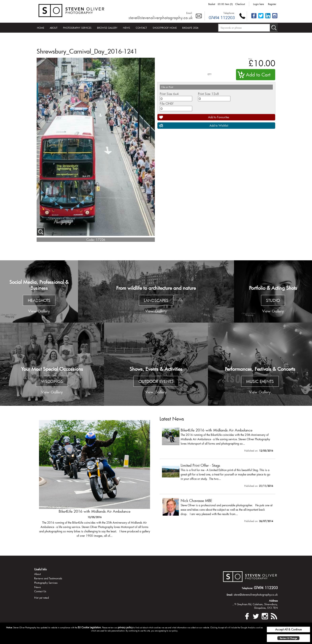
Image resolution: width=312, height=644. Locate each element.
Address (273, 601)
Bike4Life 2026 (190, 28)
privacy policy (125, 627)
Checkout (240, 4)
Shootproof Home (165, 28)
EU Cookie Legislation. (90, 627)
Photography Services (77, 28)
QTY (210, 74)
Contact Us (40, 591)
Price (250, 59)
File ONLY (167, 103)
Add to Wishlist (219, 125)
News (127, 28)
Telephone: (229, 13)
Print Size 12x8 (208, 94)
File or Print (167, 87)
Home (41, 28)
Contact (141, 28)
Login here (258, 4)
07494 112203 (222, 18)
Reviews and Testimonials (48, 578)
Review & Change (288, 638)
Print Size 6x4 (169, 94)
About (54, 28)
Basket (212, 4)
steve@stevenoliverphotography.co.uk (161, 18)
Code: (91, 240)
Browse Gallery (107, 28)
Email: (189, 13)
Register (272, 4)
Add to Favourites (219, 117)
